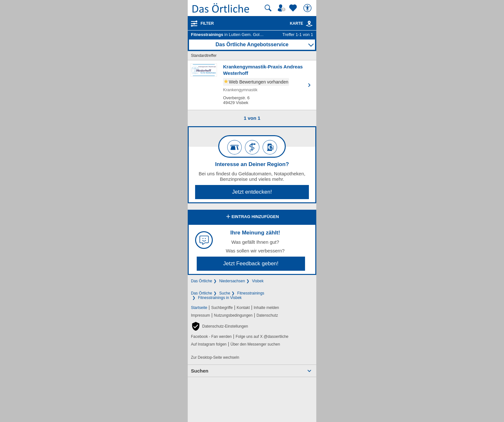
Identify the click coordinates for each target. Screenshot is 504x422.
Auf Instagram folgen (209, 344)
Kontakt (243, 308)
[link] (309, 24)
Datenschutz (267, 315)
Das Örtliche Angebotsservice (252, 44)
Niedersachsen (232, 281)
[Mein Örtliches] (283, 8)
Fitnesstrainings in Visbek (220, 298)
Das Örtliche (202, 281)
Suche (225, 293)
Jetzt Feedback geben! (251, 264)
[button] (220, 326)
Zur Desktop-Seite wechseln (215, 357)
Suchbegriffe (222, 308)
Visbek (258, 281)
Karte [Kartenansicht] (301, 23)
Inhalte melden (266, 308)
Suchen (200, 371)
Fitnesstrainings (251, 293)
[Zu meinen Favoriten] (294, 8)
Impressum (200, 315)
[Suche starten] (268, 8)
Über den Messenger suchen (255, 344)
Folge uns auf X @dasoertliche (262, 337)
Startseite (199, 308)
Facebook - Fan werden (211, 337)
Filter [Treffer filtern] (207, 23)
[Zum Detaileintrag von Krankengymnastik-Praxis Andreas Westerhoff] (252, 85)
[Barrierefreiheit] (308, 8)
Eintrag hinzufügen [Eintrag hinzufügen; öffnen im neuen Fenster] (252, 217)
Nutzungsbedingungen (233, 315)
